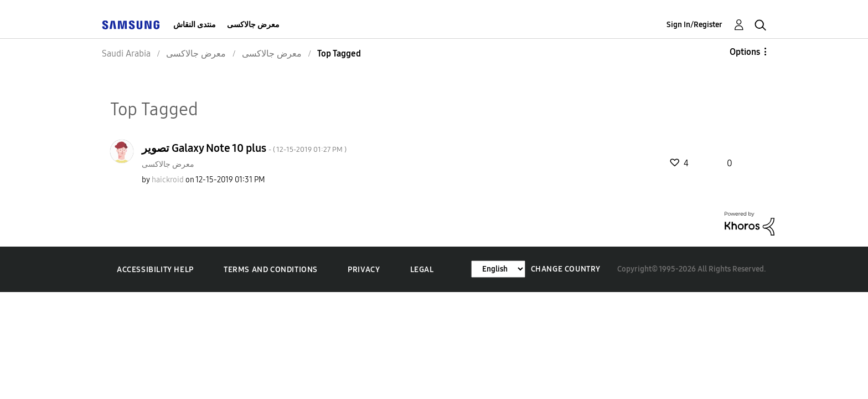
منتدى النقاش (195, 25)
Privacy (364, 270)
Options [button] (745, 52)
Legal (422, 270)
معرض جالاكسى (253, 25)
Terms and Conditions (271, 270)
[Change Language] (498, 269)
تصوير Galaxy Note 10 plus (244, 148)
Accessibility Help (155, 270)
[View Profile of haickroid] (168, 180)
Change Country (566, 269)
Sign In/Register (694, 25)
